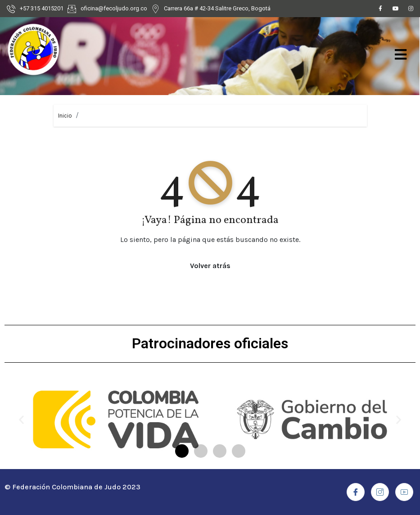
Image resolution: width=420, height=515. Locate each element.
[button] (182, 451)
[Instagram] (411, 10)
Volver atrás (210, 266)
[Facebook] (380, 10)
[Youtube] (396, 10)
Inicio (65, 116)
